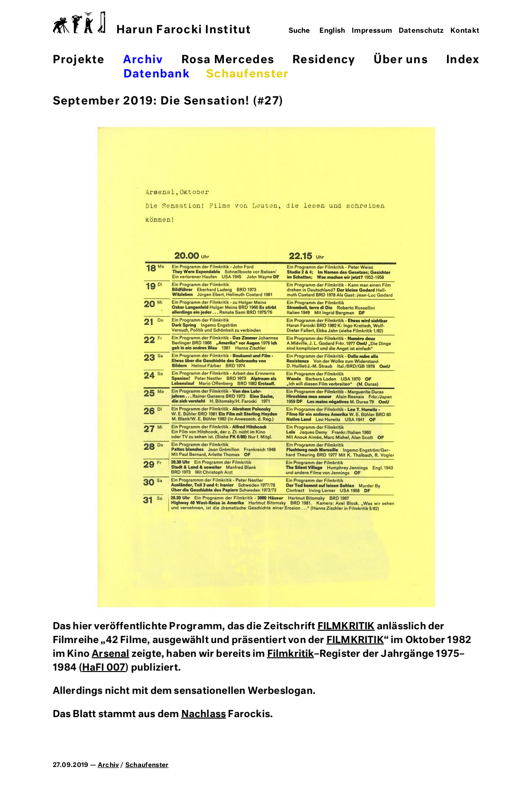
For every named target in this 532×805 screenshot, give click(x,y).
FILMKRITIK (346, 626)
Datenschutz (421, 31)
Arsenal (110, 654)
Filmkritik (291, 654)
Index (463, 60)
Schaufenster (247, 74)
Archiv (143, 60)
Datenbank (157, 74)
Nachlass (204, 714)
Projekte (79, 60)
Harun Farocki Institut (152, 24)
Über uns (401, 60)
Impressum (372, 31)
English (332, 31)
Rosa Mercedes (228, 60)
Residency (324, 60)
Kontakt (465, 31)
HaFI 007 (104, 668)
